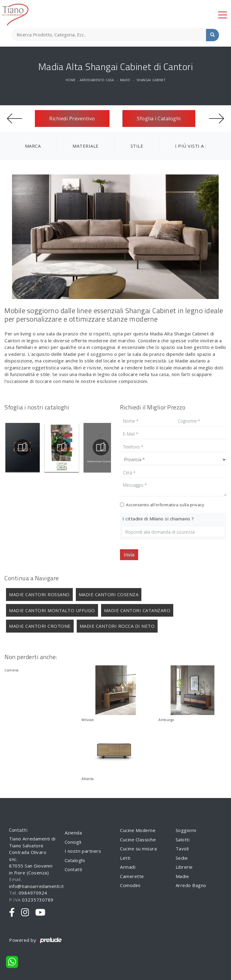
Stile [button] (137, 146)
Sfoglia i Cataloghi (159, 119)
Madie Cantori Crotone (40, 626)
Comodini (130, 885)
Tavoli (182, 849)
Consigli (73, 842)
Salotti (183, 840)
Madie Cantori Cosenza (109, 594)
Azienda (73, 833)
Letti (125, 858)
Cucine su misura (138, 849)
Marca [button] (33, 146)
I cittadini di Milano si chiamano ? (158, 519)
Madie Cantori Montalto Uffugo (52, 610)
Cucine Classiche (138, 840)
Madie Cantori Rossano (39, 594)
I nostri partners (83, 851)
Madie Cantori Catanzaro (137, 610)
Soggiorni (186, 830)
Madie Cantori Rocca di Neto (117, 626)
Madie (125, 80)
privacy (197, 505)
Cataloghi (75, 860)
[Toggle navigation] (223, 14)
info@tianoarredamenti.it (36, 886)
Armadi (128, 867)
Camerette (132, 876)
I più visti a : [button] (191, 146)
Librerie (184, 867)
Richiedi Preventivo (72, 119)
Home (71, 80)
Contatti (74, 869)
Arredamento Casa (97, 80)
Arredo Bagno (191, 885)
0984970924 (33, 893)
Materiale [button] (86, 146)
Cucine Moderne (138, 830)
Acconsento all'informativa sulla (165, 505)
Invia (129, 555)
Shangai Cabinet (151, 80)
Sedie (182, 858)
